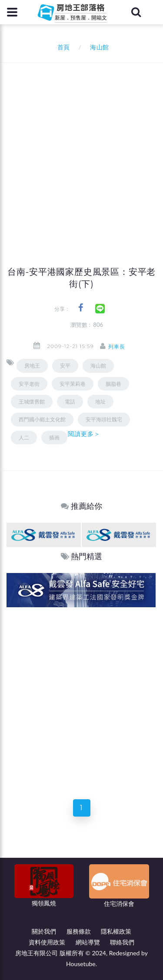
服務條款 (79, 931)
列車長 (117, 347)
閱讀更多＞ (84, 434)
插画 (54, 438)
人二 (24, 438)
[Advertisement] (81, 148)
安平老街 (29, 384)
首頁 (62, 47)
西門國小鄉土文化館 (42, 419)
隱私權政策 (116, 931)
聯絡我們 (122, 942)
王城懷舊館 (32, 402)
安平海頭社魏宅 (104, 419)
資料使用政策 (47, 942)
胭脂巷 (113, 384)
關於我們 (44, 931)
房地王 (32, 366)
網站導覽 (88, 942)
